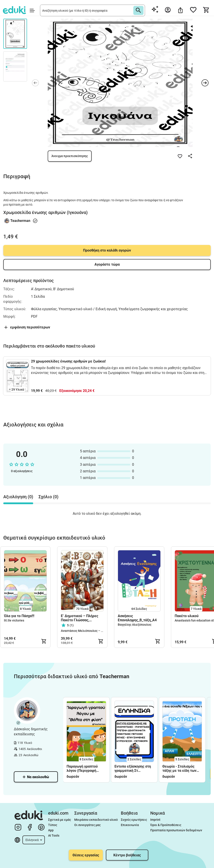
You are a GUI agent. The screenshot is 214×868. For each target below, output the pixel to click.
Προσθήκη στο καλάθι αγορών (107, 250)
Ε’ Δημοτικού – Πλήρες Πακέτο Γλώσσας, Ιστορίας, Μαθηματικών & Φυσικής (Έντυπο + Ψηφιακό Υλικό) (82, 618)
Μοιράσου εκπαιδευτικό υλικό (96, 820)
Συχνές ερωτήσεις (134, 820)
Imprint (155, 820)
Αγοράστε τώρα (107, 264)
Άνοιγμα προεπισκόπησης (70, 156)
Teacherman (20, 221)
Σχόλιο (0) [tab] (48, 497)
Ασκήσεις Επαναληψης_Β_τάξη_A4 (137, 618)
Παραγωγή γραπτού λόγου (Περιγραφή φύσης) (82, 768)
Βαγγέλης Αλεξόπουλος (135, 625)
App (51, 830)
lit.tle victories (14, 620)
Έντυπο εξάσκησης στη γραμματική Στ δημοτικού (133, 768)
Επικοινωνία (130, 825)
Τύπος (53, 825)
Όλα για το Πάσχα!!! (19, 616)
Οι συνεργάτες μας (87, 825)
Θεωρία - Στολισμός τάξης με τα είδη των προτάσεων (179, 768)
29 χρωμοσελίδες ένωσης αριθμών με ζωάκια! (68, 361)
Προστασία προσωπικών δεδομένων (176, 830)
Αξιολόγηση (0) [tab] (18, 497)
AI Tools (54, 835)
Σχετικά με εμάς (60, 820)
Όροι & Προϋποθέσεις (166, 825)
